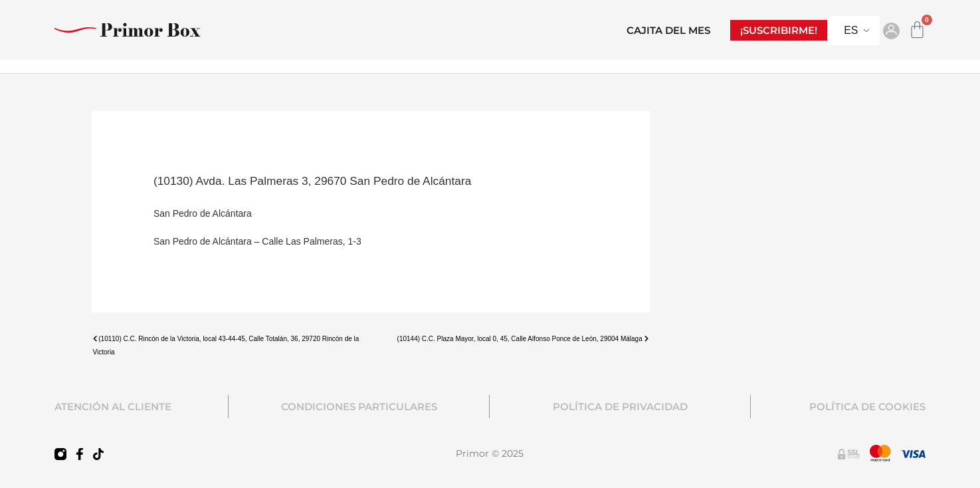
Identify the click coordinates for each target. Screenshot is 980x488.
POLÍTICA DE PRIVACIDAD (620, 407)
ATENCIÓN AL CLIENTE (113, 407)
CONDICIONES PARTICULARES (359, 407)
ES (851, 30)
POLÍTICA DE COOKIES (867, 407)
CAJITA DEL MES (668, 30)
